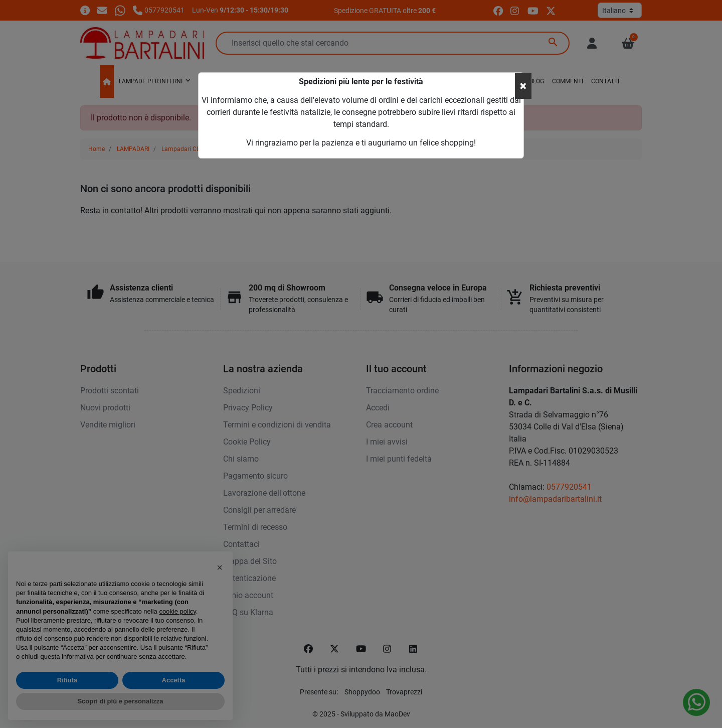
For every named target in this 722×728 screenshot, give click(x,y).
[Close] (523, 86)
